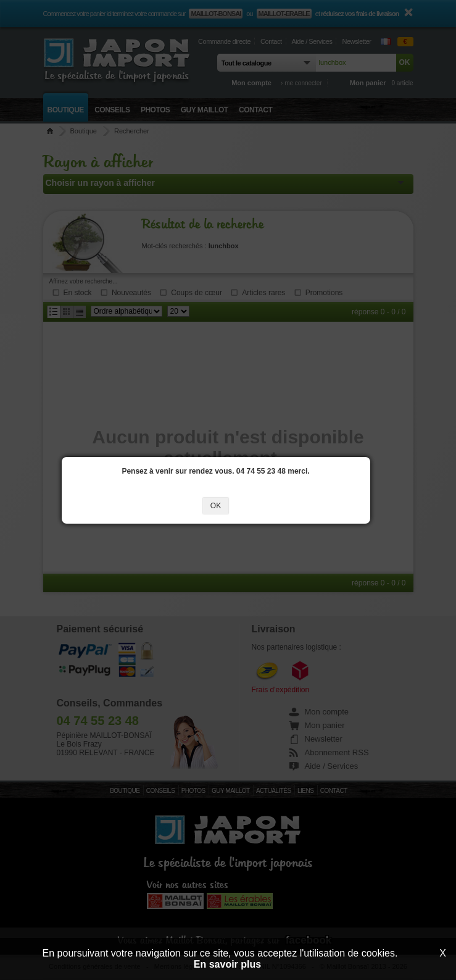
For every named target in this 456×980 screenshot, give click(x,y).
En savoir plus (227, 964)
